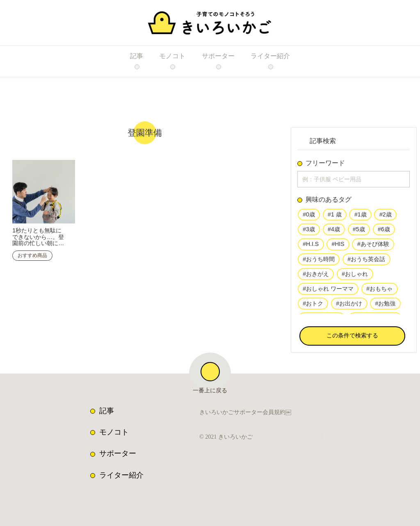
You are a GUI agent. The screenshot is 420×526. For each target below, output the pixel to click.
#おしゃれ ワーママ (328, 291)
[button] (352, 338)
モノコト (114, 432)
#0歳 (309, 216)
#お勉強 (385, 307)
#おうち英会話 (366, 262)
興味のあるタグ (329, 201)
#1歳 (360, 216)
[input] (354, 180)
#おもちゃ (379, 291)
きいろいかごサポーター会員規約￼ (245, 413)
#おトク (313, 307)
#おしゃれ (355, 276)
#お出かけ (349, 307)
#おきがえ (316, 276)
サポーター (118, 453)
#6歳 (383, 231)
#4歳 (334, 231)
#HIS (336, 246)
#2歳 (384, 216)
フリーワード (325, 163)
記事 (107, 411)
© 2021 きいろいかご (228, 437)
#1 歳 (334, 216)
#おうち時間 (319, 262)
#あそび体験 (371, 246)
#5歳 (358, 231)
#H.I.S (310, 246)
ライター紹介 (121, 475)
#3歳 (309, 231)
